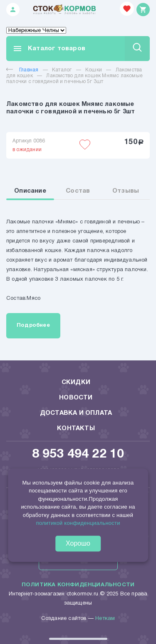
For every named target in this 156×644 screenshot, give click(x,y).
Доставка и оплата (76, 413)
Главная (22, 70)
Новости (76, 398)
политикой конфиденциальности (78, 523)
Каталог (62, 70)
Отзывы (126, 191)
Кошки (94, 70)
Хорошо (78, 543)
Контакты (76, 429)
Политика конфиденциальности (78, 585)
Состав (78, 191)
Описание (30, 191)
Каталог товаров (49, 49)
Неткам (105, 619)
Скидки (76, 382)
